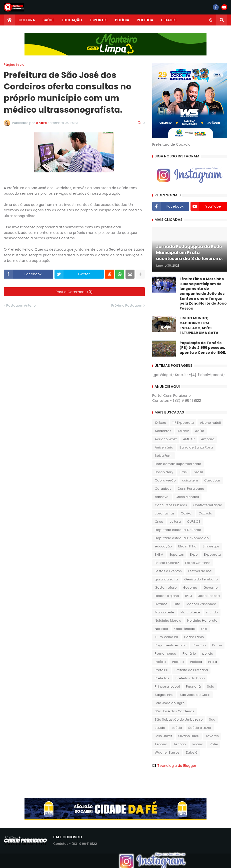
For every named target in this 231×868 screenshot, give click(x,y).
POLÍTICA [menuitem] (145, 20)
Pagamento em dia (171, 645)
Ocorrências (184, 629)
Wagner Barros (167, 752)
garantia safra (166, 579)
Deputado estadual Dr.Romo (178, 530)
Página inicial (14, 65)
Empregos (211, 546)
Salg (211, 686)
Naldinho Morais (168, 621)
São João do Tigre (170, 703)
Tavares (212, 736)
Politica (178, 662)
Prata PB (161, 670)
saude (160, 728)
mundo (212, 612)
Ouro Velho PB (166, 637)
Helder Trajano (167, 596)
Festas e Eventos (168, 571)
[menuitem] (9, 20)
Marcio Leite (164, 612)
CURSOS (194, 522)
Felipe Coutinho (198, 563)
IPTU (189, 596)
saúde (177, 728)
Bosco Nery (164, 472)
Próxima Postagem (127, 305)
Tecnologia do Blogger (174, 766)
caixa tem (190, 480)
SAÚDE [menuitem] (48, 20)
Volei (214, 744)
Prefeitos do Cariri (190, 678)
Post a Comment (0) (74, 292)
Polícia (160, 662)
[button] (211, 20)
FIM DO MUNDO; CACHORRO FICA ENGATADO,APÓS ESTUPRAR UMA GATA (199, 326)
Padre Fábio (194, 637)
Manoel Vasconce (201, 604)
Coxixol (186, 513)
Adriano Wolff (166, 439)
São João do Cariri (195, 695)
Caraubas (212, 480)
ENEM (159, 555)
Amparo (208, 439)
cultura (175, 522)
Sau (212, 719)
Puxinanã (193, 686)
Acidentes (163, 431)
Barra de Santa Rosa (196, 447)
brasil (198, 472)
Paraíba (199, 645)
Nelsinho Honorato (202, 621)
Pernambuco (165, 653)
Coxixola (205, 513)
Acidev (183, 431)
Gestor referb (166, 588)
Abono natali (210, 423)
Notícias (161, 629)
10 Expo (160, 423)
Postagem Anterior (22, 305)
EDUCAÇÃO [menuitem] (72, 20)
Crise (159, 522)
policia (208, 653)
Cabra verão (165, 480)
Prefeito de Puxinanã (191, 670)
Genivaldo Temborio (201, 579)
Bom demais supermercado (178, 464)
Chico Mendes (187, 497)
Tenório (180, 744)
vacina (198, 744)
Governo (190, 588)
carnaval (162, 497)
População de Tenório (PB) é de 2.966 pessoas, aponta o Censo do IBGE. (203, 348)
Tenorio (161, 744)
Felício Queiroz (167, 563)
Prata (213, 662)
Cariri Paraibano (191, 489)
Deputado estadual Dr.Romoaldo (182, 538)
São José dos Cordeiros (174, 711)
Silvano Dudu (189, 736)
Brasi (183, 472)
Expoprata (212, 555)
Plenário (189, 653)
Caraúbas (163, 489)
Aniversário (164, 447)
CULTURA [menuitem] (27, 20)
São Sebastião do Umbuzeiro (179, 719)
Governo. (211, 588)
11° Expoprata (183, 423)
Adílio (200, 431)
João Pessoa (209, 596)
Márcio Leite (190, 612)
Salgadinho (164, 695)
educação (163, 546)
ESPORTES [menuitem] (99, 20)
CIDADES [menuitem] (169, 20)
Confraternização (208, 505)
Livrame (161, 604)
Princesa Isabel (167, 686)
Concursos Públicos (171, 505)
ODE (204, 629)
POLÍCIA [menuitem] (122, 20)
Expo (194, 555)
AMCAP (189, 439)
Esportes (177, 555)
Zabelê (192, 752)
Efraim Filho (187, 546)
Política (196, 662)
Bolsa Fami (163, 456)
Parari (217, 645)
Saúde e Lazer (200, 728)
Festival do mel (200, 571)
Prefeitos (162, 678)
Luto (177, 604)
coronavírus (165, 513)
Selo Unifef (163, 736)
